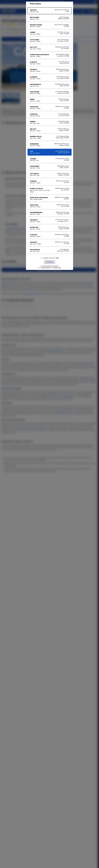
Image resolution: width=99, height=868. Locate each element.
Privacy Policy (46, 268)
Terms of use (57, 268)
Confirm (50, 262)
